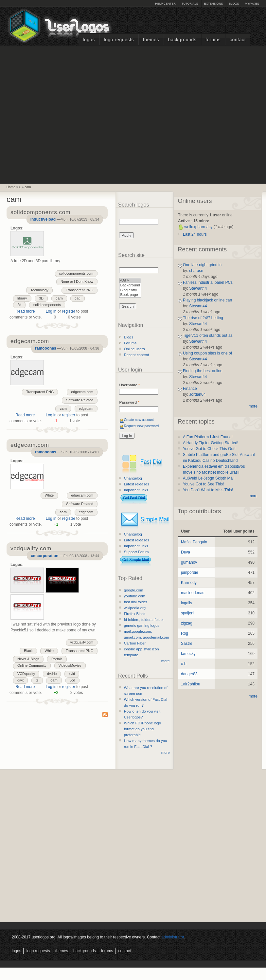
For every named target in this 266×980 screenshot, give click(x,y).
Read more (25, 311)
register (69, 311)
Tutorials (190, 4)
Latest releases (137, 484)
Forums (213, 40)
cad (77, 298)
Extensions (213, 4)
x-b (184, 664)
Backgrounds (182, 40)
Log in (51, 311)
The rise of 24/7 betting (203, 318)
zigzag (187, 623)
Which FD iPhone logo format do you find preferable (142, 729)
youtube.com (135, 596)
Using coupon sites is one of (207, 353)
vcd (72, 680)
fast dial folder (136, 602)
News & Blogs (28, 659)
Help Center (165, 4)
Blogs (234, 4)
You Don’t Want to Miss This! (208, 490)
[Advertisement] (67, 114)
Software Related (80, 400)
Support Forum (136, 552)
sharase (196, 271)
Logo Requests (119, 40)
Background (130, 286)
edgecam (86, 408)
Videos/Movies (70, 665)
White (49, 495)
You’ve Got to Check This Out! (209, 449)
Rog (185, 633)
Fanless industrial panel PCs (208, 282)
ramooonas (46, 348)
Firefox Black (135, 614)
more (166, 661)
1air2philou (191, 684)
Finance (190, 389)
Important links (136, 490)
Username (129, 385)
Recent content (137, 355)
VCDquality (26, 674)
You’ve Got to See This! (203, 484)
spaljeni (188, 613)
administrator (173, 937)
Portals (57, 659)
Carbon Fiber (135, 643)
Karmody (189, 583)
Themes (151, 40)
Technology (39, 290)
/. (20, 187)
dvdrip (52, 674)
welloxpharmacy (198, 227)
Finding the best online (203, 371)
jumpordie (190, 572)
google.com (134, 590)
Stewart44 (198, 288)
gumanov (189, 562)
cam (28, 187)
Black (28, 651)
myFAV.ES (252, 4)
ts (37, 680)
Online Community (32, 665)
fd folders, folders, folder (144, 620)
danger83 (189, 674)
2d (19, 305)
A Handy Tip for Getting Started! (211, 443)
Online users (134, 349)
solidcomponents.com (76, 273)
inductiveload (43, 219)
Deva (186, 552)
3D (41, 298)
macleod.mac (193, 593)
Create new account (139, 420)
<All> (130, 281)
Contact (238, 40)
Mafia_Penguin (194, 542)
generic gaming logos (142, 626)
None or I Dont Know (77, 281)
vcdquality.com (82, 642)
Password (129, 402)
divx (20, 680)
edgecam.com (82, 392)
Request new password (142, 426)
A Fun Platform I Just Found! (208, 437)
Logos (89, 40)
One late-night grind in (202, 265)
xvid (72, 674)
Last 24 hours (195, 234)
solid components (47, 305)
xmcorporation (44, 556)
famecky (188, 654)
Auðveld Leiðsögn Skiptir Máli (209, 478)
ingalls (186, 603)
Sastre (187, 644)
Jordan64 (197, 394)
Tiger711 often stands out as (208, 336)
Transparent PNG (80, 290)
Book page (130, 295)
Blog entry (130, 290)
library (22, 298)
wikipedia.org (135, 608)
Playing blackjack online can (207, 300)
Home (11, 187)
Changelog (133, 478)
